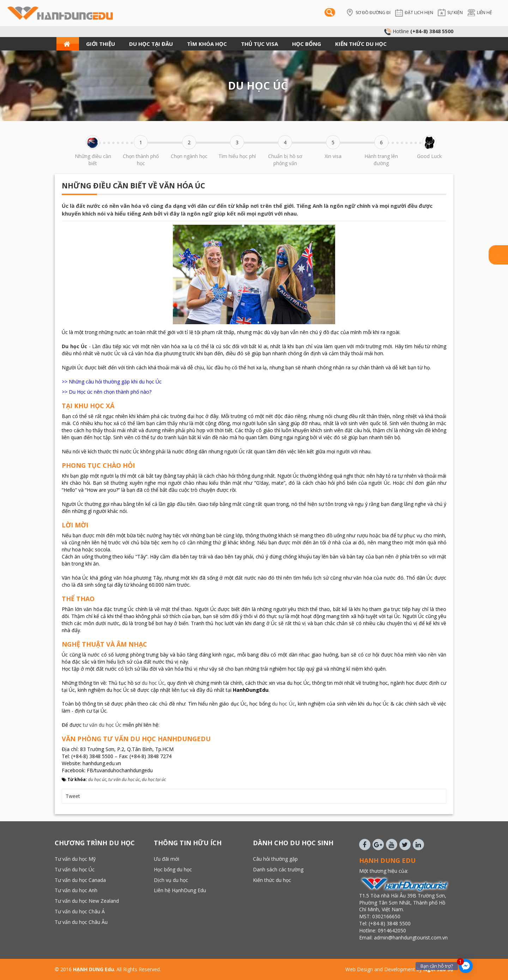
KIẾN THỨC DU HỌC (361, 44)
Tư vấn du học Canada (80, 880)
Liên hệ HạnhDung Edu (180, 890)
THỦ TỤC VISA (259, 44)
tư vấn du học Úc (102, 725)
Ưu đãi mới (167, 859)
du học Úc (153, 683)
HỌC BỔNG (307, 44)
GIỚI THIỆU (101, 44)
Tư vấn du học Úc (75, 869)
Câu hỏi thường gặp (275, 859)
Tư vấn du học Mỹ (75, 859)
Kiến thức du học (272, 880)
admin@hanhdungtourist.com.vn (412, 937)
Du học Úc (74, 346)
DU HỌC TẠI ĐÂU (151, 44)
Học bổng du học (173, 869)
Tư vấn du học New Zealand (87, 901)
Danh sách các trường (278, 869)
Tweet (73, 796)
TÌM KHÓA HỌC (207, 44)
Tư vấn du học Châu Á (80, 911)
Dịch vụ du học (171, 880)
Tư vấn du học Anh (76, 890)
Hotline (419, 31)
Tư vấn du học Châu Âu (81, 922)
